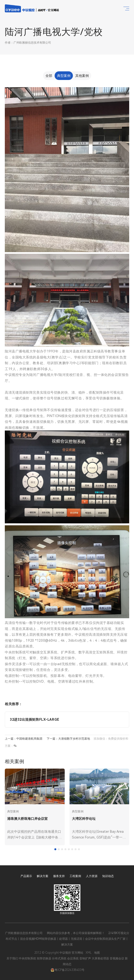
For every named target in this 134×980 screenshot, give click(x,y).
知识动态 (108, 876)
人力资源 (92, 876)
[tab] (55, 849)
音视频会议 (117, 958)
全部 (49, 76)
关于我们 (12, 958)
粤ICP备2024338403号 (68, 970)
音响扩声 (85, 958)
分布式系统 (59, 958)
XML (89, 953)
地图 (97, 953)
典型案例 (64, 76)
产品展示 (26, 876)
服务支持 (59, 876)
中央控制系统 (27, 958)
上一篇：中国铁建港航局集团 (24, 739)
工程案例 (75, 876)
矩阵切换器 (44, 958)
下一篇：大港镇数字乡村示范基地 (68, 739)
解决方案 (43, 876)
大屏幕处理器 (100, 958)
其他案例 (82, 76)
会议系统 (73, 958)
